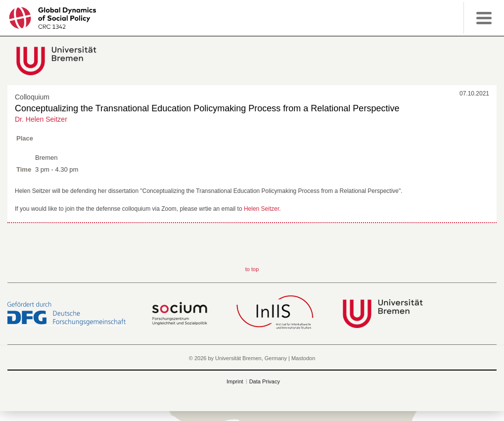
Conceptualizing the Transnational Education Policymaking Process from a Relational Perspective (207, 108)
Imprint (235, 381)
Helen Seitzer (261, 209)
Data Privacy (265, 381)
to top (252, 269)
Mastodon (303, 358)
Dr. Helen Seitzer (41, 119)
